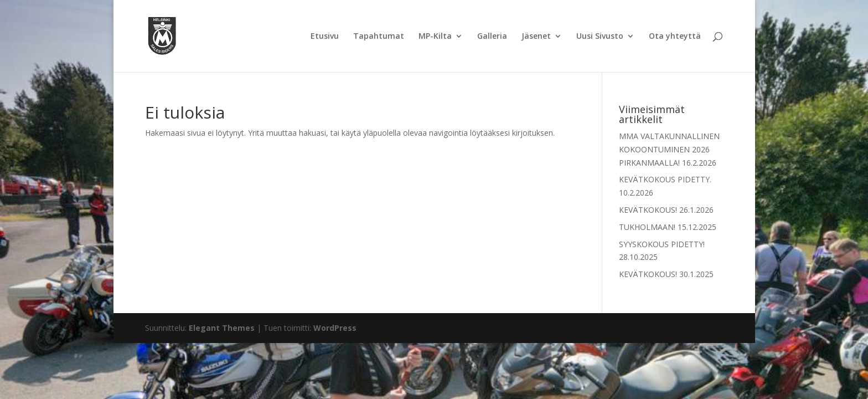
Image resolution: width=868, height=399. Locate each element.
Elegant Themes (222, 328)
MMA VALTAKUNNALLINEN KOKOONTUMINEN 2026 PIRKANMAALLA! (669, 149)
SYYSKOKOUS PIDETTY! (662, 244)
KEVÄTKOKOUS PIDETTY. (665, 179)
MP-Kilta (435, 37)
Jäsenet (536, 37)
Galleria (492, 37)
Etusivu (325, 37)
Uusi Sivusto (600, 37)
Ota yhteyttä (675, 37)
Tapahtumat (379, 37)
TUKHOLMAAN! (647, 227)
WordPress (335, 328)
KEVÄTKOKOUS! (648, 210)
